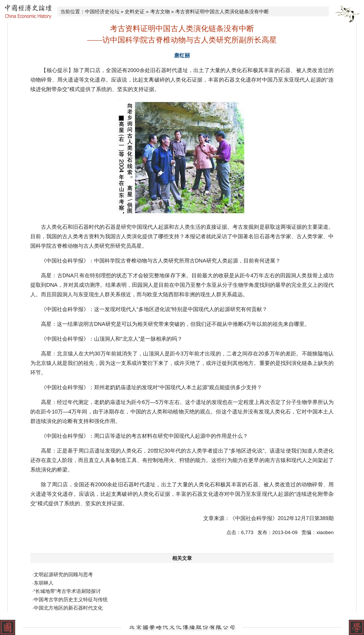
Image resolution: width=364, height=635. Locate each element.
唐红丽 (182, 55)
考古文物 (160, 12)
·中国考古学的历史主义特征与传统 (70, 600)
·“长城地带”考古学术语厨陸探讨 (67, 591)
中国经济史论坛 (102, 12)
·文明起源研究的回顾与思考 (63, 574)
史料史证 (135, 12)
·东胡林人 (43, 583)
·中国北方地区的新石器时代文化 (67, 608)
